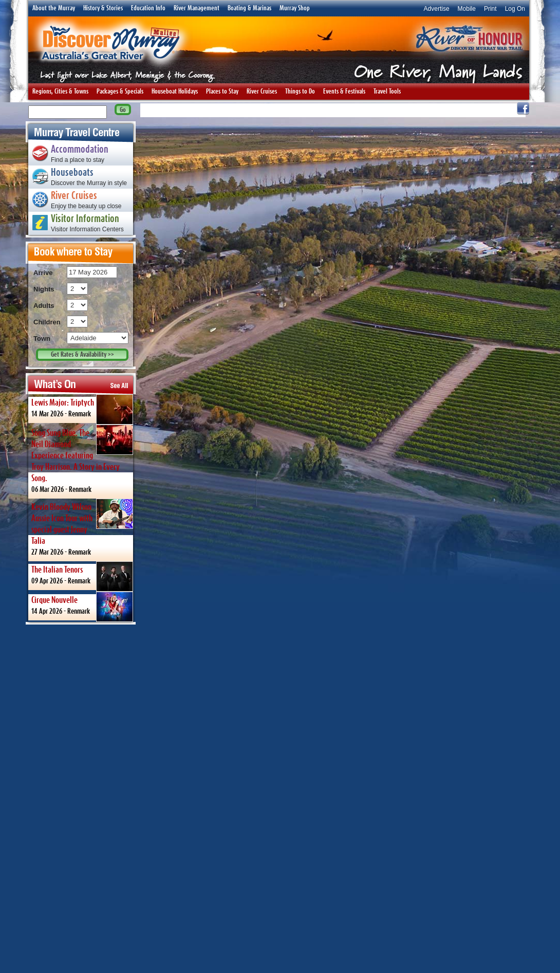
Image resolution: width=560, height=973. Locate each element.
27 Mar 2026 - (82, 527)
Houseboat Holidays (175, 91)
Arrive (43, 273)
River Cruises (262, 91)
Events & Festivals (344, 91)
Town (42, 338)
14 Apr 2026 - (82, 606)
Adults (44, 306)
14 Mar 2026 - (82, 409)
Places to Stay (222, 91)
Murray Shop (295, 8)
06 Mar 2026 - (82, 459)
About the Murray (54, 8)
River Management (197, 8)
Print (490, 9)
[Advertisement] (81, 798)
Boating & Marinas (249, 8)
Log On (515, 9)
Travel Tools (387, 91)
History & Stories (103, 8)
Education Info (148, 8)
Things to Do (300, 91)
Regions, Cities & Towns (60, 91)
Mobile (467, 9)
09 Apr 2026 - (82, 576)
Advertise (437, 9)
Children (47, 322)
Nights (44, 289)
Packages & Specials (120, 91)
